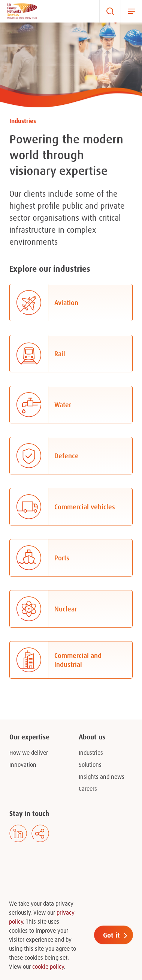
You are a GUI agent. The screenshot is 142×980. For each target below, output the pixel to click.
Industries (91, 753)
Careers (88, 789)
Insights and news (102, 777)
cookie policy (48, 966)
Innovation (23, 765)
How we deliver (29, 753)
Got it (111, 935)
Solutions (90, 765)
